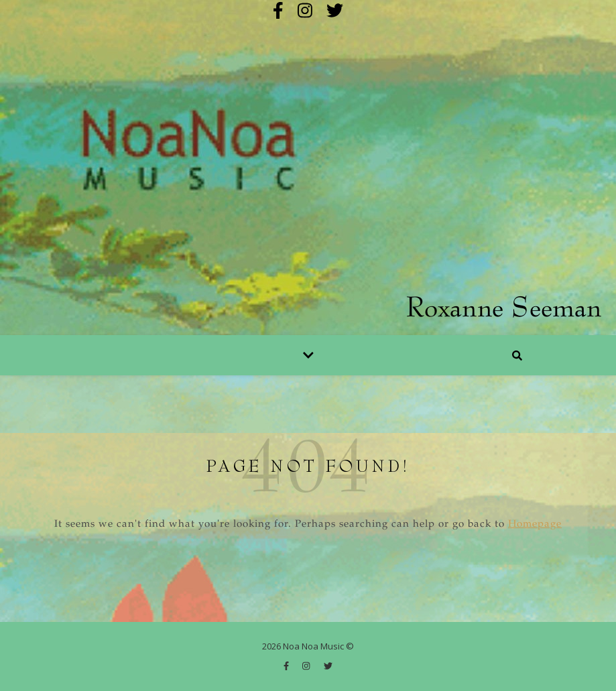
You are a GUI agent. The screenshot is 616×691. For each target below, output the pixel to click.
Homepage (535, 524)
